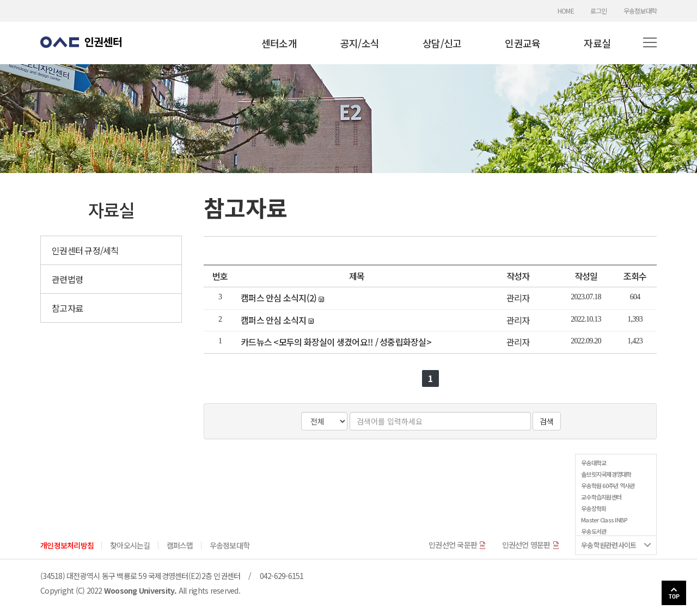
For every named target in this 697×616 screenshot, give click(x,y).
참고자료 (67, 308)
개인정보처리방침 (67, 545)
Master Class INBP (604, 520)
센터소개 (279, 43)
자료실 (597, 43)
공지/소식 (360, 43)
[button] (650, 43)
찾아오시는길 (130, 545)
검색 (547, 421)
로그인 (599, 11)
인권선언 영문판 (531, 545)
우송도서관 (594, 531)
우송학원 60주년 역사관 (608, 485)
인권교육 (522, 43)
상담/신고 (442, 43)
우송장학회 (594, 508)
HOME (566, 11)
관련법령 (67, 279)
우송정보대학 (640, 11)
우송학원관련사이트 (609, 545)
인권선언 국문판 (457, 545)
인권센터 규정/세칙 (85, 250)
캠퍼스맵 (180, 545)
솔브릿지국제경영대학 (606, 474)
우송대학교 (594, 463)
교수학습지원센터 (601, 497)
